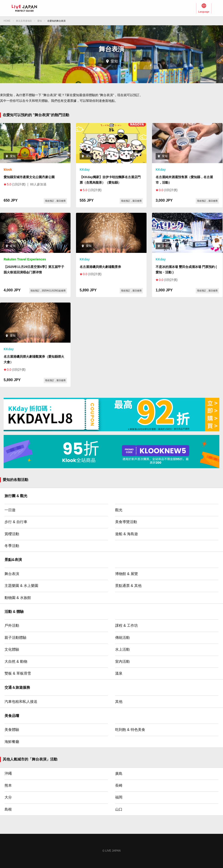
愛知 (40, 21)
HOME (7, 21)
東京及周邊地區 (24, 21)
